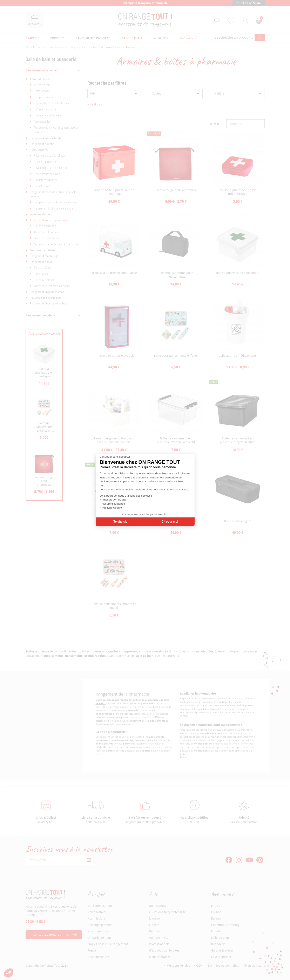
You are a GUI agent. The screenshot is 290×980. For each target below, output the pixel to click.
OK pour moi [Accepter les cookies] (170, 522)
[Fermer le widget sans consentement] (115, 457)
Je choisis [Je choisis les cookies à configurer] (120, 522)
